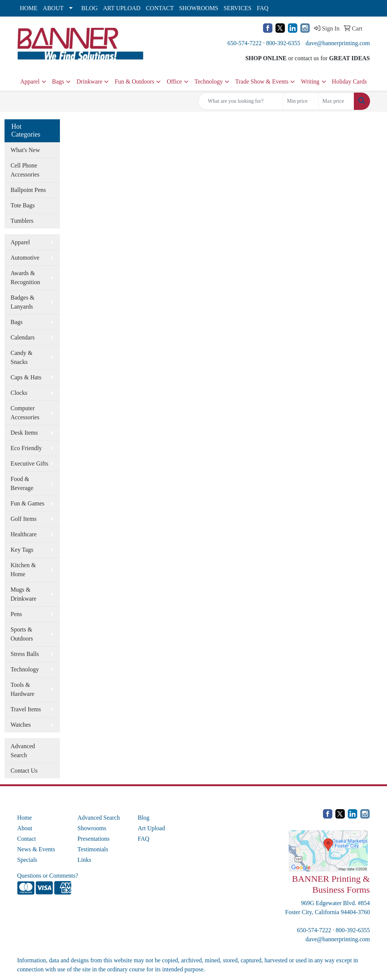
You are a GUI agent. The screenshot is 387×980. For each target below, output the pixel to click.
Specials (27, 860)
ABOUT (53, 8)
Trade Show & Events (262, 81)
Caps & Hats (26, 377)
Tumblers (22, 221)
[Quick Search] (241, 101)
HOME (29, 8)
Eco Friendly (26, 448)
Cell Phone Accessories (25, 170)
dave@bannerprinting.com (338, 43)
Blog (143, 818)
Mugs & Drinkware (23, 594)
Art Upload (151, 828)
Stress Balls (25, 654)
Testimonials (93, 849)
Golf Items (24, 519)
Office (174, 81)
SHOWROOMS (199, 8)
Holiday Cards (350, 81)
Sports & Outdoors (22, 634)
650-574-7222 (245, 43)
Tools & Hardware (22, 689)
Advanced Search (23, 751)
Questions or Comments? (48, 876)
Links (84, 860)
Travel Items (26, 709)
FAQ (263, 8)
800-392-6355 (283, 43)
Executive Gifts (29, 463)
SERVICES (237, 8)
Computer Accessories (25, 413)
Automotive (25, 258)
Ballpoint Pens (28, 190)
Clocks (19, 393)
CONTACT (160, 8)
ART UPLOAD (122, 8)
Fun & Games (28, 503)
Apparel (30, 81)
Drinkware (89, 81)
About (25, 828)
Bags (58, 81)
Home (25, 818)
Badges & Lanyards (23, 302)
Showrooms (92, 828)
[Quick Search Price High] (336, 101)
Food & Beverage (22, 483)
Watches (21, 725)
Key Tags (22, 550)
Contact (27, 839)
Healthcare (24, 534)
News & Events (36, 849)
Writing (310, 81)
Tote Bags (23, 205)
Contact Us (24, 771)
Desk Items (24, 433)
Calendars (23, 337)
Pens (16, 614)
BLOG (90, 8)
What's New (25, 150)
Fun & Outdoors (134, 81)
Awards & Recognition (25, 278)
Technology (209, 81)
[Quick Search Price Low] (301, 101)
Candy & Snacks (21, 357)
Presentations (93, 839)
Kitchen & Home (23, 570)
